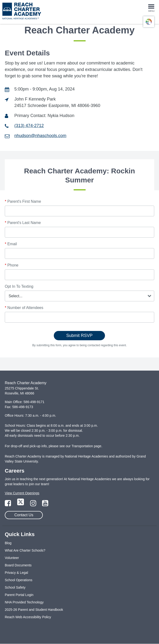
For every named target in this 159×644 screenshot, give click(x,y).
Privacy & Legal (16, 573)
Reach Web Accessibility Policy (28, 617)
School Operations (19, 580)
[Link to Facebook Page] (8, 505)
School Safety (15, 587)
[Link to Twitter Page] (21, 505)
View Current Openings (22, 493)
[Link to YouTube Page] (45, 505)
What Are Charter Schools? (25, 550)
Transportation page (86, 446)
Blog (8, 543)
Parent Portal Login (19, 595)
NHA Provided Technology (24, 602)
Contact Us (24, 515)
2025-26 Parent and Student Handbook (34, 610)
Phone (12, 265)
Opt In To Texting (19, 286)
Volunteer (12, 558)
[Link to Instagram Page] (34, 505)
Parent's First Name (23, 201)
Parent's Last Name (23, 223)
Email (11, 244)
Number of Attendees (24, 308)
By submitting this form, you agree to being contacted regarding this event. (79, 345)
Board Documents (18, 565)
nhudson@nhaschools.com (40, 136)
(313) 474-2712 (29, 126)
